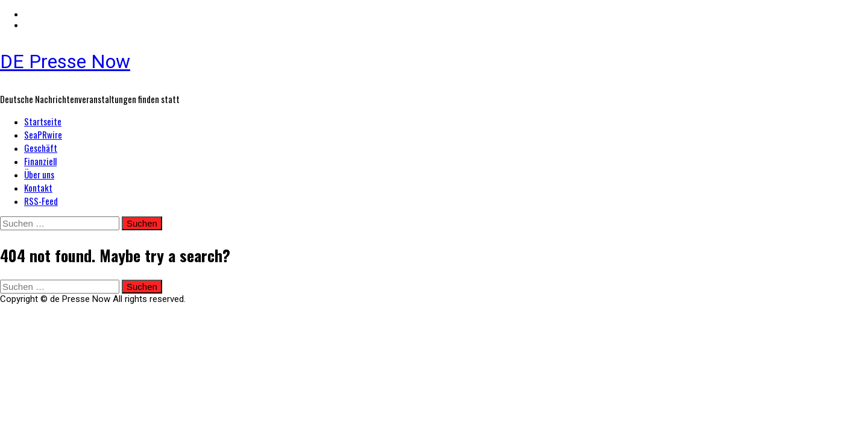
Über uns (39, 174)
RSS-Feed (41, 201)
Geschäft (41, 148)
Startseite (43, 121)
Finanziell (40, 161)
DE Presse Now (65, 61)
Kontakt (38, 187)
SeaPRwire (43, 134)
